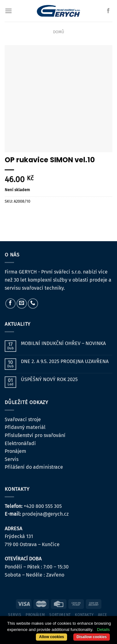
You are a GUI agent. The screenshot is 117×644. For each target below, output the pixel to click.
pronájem (35, 615)
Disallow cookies (92, 637)
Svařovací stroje (23, 419)
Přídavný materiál (25, 427)
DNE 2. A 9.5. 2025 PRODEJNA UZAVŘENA (65, 361)
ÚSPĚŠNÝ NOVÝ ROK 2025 (49, 379)
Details (103, 630)
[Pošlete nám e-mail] (22, 304)
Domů (58, 32)
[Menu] (8, 11)
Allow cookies (51, 637)
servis (15, 615)
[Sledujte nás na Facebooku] (108, 11)
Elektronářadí (20, 443)
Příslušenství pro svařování (35, 435)
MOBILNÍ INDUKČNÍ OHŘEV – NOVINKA (63, 343)
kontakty (84, 615)
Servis (12, 459)
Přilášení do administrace (34, 467)
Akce (103, 615)
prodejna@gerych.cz (45, 514)
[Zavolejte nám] (33, 304)
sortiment (60, 615)
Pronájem (15, 451)
